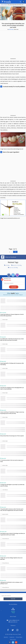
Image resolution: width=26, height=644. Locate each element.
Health (6, 5)
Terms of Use (13, 640)
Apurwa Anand (5, 514)
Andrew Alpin (11, 29)
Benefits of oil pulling (17, 265)
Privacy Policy (19, 637)
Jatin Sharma (5, 490)
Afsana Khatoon (6, 539)
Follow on (13, 625)
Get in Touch (13, 616)
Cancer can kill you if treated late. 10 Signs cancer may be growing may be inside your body (12, 413)
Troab (19, 634)
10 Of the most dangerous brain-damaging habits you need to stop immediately (12, 388)
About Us (6, 637)
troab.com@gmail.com (13, 620)
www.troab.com (13, 622)
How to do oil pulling (13, 268)
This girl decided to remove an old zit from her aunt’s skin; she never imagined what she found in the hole (12, 510)
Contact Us (12, 637)
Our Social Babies (13, 604)
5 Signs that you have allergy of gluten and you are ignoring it (11, 558)
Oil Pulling (7, 265)
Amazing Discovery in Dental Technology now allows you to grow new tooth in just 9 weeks (13, 534)
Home (2, 5)
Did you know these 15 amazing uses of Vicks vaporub (12, 436)
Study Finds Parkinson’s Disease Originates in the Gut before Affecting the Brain (12, 315)
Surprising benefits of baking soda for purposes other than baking (12, 364)
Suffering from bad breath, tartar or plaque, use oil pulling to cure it (11, 583)
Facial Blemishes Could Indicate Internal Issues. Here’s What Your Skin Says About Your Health (12, 339)
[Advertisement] (13, 45)
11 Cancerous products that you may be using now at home (12, 461)
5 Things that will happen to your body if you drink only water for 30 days (12, 485)
